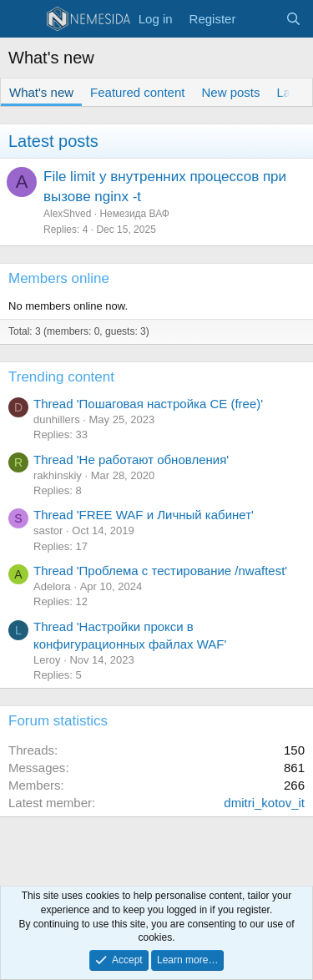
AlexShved (67, 214)
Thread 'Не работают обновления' (131, 460)
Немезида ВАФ (134, 214)
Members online (59, 278)
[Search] (293, 19)
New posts (230, 92)
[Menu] (23, 19)
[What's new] (260, 19)
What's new (41, 92)
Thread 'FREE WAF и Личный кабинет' (144, 515)
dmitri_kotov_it (264, 803)
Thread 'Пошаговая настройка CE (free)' (148, 404)
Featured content (137, 92)
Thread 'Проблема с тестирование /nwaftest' (160, 571)
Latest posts (53, 141)
